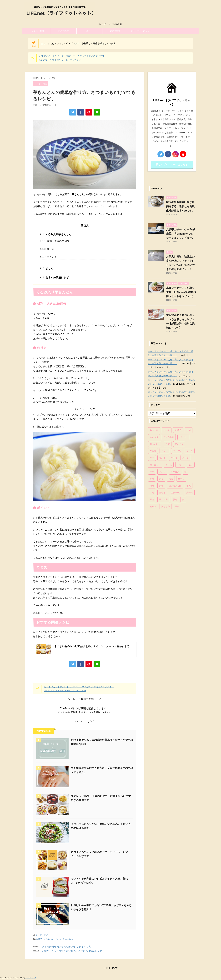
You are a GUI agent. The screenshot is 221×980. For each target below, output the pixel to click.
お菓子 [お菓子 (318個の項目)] (178, 430)
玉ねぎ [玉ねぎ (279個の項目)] (162, 493)
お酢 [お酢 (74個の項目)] (189, 430)
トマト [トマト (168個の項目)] (180, 465)
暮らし (89, 31)
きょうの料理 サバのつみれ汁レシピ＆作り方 (66, 947)
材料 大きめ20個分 (56, 241)
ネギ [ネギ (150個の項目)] (152, 472)
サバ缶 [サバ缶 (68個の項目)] (162, 458)
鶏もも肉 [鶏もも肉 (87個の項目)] (166, 506)
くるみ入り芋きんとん (57, 234)
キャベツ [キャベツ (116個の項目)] (177, 451)
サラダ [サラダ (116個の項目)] (174, 458)
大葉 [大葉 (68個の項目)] (171, 479)
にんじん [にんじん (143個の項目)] (179, 444)
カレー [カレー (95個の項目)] (164, 451)
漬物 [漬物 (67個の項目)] (161, 486)
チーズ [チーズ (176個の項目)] (169, 465)
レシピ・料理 (38, 31)
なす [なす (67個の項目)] (168, 444)
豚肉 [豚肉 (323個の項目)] (175, 500)
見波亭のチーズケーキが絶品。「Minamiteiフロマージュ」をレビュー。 (180, 234)
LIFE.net (111, 968)
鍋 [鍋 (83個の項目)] (183, 500)
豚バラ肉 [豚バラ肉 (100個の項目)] (163, 500)
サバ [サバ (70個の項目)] (152, 458)
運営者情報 (115, 31)
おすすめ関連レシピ (55, 278)
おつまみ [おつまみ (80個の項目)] (154, 430)
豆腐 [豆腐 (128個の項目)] (152, 500)
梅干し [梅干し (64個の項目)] (181, 479)
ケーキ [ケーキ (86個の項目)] (190, 451)
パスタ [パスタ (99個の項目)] (162, 472)
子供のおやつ (69, 939)
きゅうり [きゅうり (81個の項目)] (154, 437)
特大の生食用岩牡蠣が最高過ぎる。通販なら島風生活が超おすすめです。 (180, 206)
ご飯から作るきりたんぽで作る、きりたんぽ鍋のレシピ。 (73, 951)
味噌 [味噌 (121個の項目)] (152, 479)
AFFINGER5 (31, 978)
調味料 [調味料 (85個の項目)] (190, 493)
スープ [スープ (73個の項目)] (185, 458)
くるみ (47, 939)
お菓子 (39, 939)
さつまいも (56, 939)
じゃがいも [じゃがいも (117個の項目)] (155, 444)
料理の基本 (64, 31)
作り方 (48, 249)
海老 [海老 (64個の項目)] (152, 486)
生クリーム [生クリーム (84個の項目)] (176, 493)
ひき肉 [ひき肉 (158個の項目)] (153, 451)
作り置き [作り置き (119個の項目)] (175, 472)
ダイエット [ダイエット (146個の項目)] (155, 465)
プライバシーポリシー (141, 31)
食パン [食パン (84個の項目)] (153, 506)
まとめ (48, 268)
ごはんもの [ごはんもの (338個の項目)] (169, 437)
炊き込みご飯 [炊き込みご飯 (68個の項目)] (175, 486)
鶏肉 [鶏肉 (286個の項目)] (177, 506)
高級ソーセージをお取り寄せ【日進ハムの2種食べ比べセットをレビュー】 (181, 292)
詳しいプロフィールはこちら (172, 164)
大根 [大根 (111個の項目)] (161, 479)
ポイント (50, 257)
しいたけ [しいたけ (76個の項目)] (183, 437)
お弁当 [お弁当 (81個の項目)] (167, 430)
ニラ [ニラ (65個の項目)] (191, 465)
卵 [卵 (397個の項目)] (185, 472)
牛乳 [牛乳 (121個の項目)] (189, 486)
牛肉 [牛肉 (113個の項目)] (152, 493)
